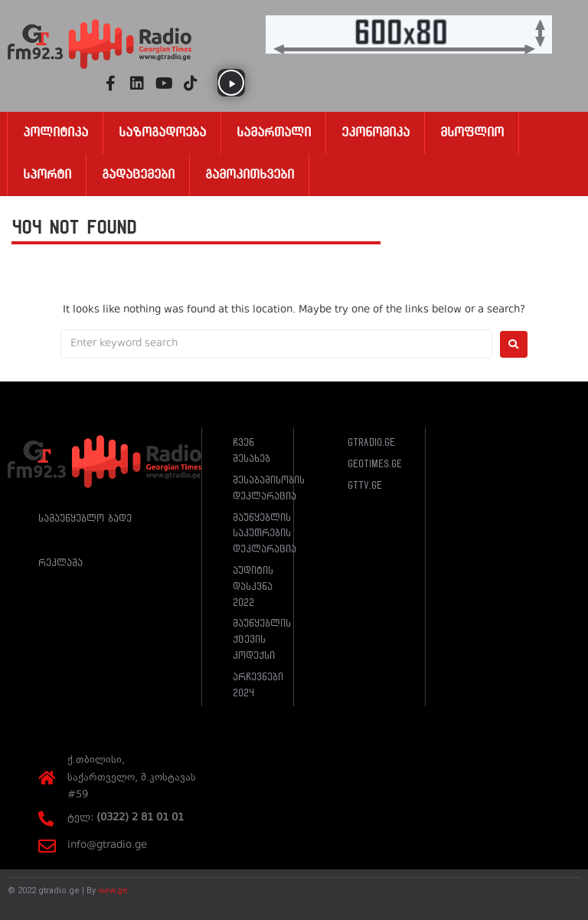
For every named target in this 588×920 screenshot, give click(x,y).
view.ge (113, 891)
